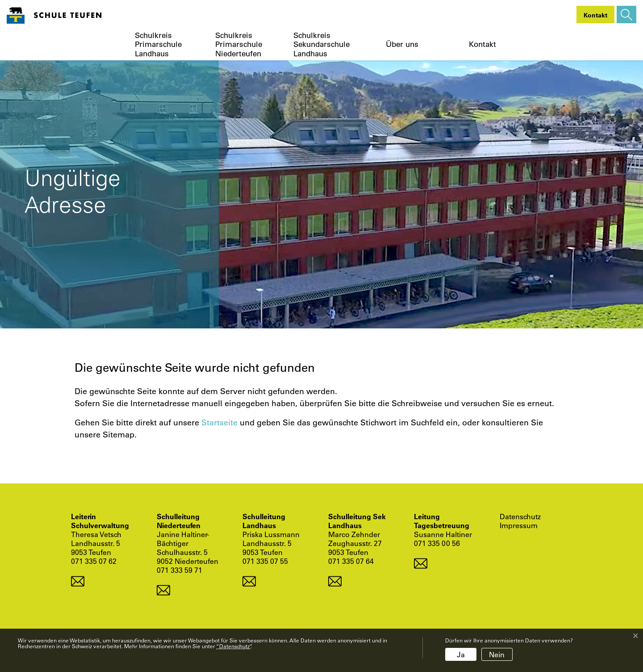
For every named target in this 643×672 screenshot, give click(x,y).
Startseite (219, 422)
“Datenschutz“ (233, 646)
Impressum (519, 525)
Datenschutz (520, 517)
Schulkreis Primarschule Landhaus (158, 44)
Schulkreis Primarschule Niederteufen (239, 44)
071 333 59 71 (180, 570)
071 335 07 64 (351, 561)
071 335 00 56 (437, 543)
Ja (461, 654)
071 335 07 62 (94, 561)
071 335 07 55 (265, 561)
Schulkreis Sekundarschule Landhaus (321, 44)
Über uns (402, 44)
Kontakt (482, 44)
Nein (497, 654)
